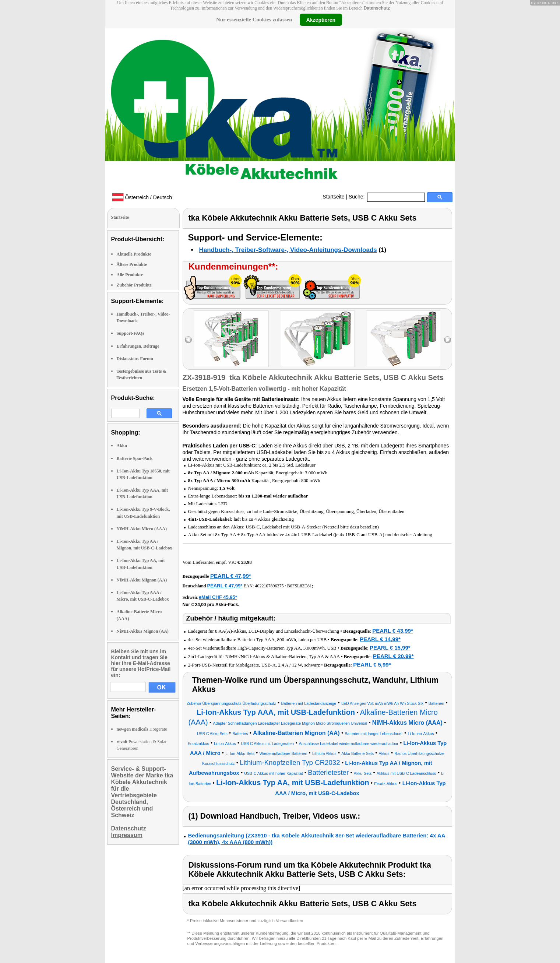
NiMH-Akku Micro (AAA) (142, 529)
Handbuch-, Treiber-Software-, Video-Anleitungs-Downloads (288, 250)
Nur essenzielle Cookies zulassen (254, 20)
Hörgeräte (142, 729)
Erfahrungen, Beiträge (138, 346)
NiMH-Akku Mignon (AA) (142, 580)
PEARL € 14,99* (380, 639)
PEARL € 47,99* (231, 576)
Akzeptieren (321, 20)
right (448, 340)
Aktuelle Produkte (134, 254)
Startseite (333, 197)
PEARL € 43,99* (393, 631)
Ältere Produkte (132, 264)
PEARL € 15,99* (390, 648)
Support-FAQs (131, 333)
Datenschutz (377, 8)
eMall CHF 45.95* (218, 597)
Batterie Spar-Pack (135, 458)
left (188, 340)
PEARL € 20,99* (393, 656)
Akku (122, 446)
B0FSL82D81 (300, 586)
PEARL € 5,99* (372, 665)
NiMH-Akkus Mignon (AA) (143, 631)
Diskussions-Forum (135, 359)
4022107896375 (269, 586)
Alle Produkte (130, 275)
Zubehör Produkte (134, 285)
